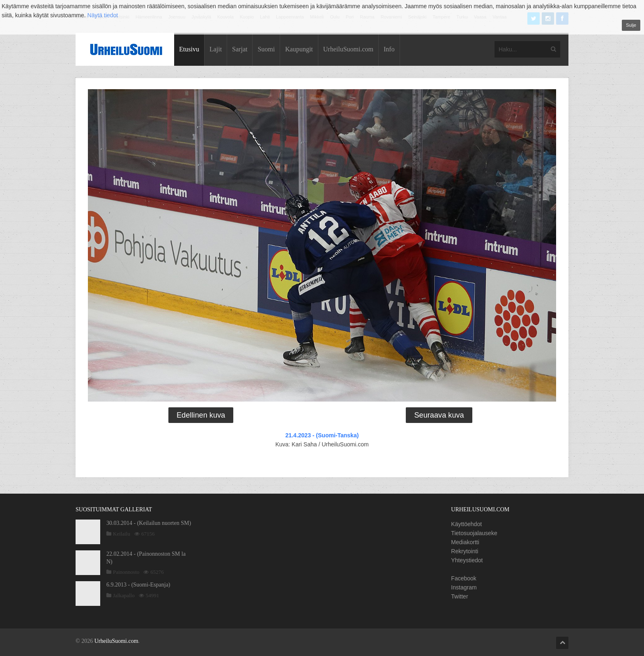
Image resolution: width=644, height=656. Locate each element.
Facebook (463, 578)
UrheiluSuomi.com (348, 49)
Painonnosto (126, 572)
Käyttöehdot (466, 524)
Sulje (631, 25)
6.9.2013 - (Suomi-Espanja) (138, 585)
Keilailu (122, 534)
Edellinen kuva (201, 415)
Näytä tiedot (103, 15)
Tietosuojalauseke (474, 533)
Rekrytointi (465, 551)
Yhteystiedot (467, 560)
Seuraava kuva (439, 415)
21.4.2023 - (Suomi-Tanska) (322, 435)
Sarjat (240, 49)
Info (389, 49)
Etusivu (189, 49)
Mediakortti (465, 542)
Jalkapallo (124, 595)
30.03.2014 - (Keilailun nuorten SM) (149, 523)
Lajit (216, 49)
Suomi (266, 49)
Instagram (464, 587)
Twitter (459, 596)
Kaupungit (299, 49)
